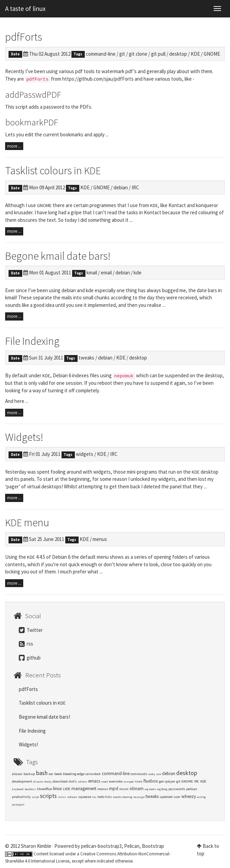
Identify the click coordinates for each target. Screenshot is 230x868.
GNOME (212, 54)
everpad (128, 782)
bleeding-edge (74, 774)
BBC (51, 774)
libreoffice (44, 789)
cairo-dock (93, 774)
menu (27, 523)
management (84, 789)
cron (159, 774)
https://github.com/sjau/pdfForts (98, 79)
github (30, 658)
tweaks (86, 358)
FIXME (139, 782)
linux (57, 789)
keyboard (18, 789)
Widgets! (24, 437)
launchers (30, 789)
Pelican (132, 846)
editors (83, 782)
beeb (58, 774)
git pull (158, 54)
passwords (177, 789)
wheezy (189, 796)
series (62, 797)
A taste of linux (25, 9)
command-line (101, 54)
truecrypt (139, 797)
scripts (48, 796)
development (22, 781)
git (122, 54)
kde (138, 273)
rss (26, 644)
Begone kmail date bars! (58, 256)
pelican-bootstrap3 (101, 846)
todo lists (105, 797)
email (106, 273)
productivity (21, 797)
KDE (195, 54)
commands (139, 774)
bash (42, 773)
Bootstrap (153, 846)
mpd (114, 789)
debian (121, 187)
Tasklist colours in (53, 171)
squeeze (85, 797)
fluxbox (151, 781)
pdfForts (24, 37)
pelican (192, 789)
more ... (14, 146)
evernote (116, 781)
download (60, 781)
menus (100, 539)
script (35, 797)
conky (152, 774)
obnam (137, 789)
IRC (135, 187)
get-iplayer (167, 781)
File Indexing (32, 341)
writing (201, 797)
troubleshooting (123, 797)
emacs (94, 781)
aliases (17, 774)
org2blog (162, 789)
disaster (38, 782)
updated (166, 797)
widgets (85, 454)
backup (29, 774)
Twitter (31, 630)
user (177, 797)
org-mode (150, 789)
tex (94, 797)
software (72, 797)
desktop (178, 54)
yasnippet (18, 804)
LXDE (67, 789)
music (124, 789)
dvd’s (73, 781)
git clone (138, 54)
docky (48, 782)
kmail (92, 273)
